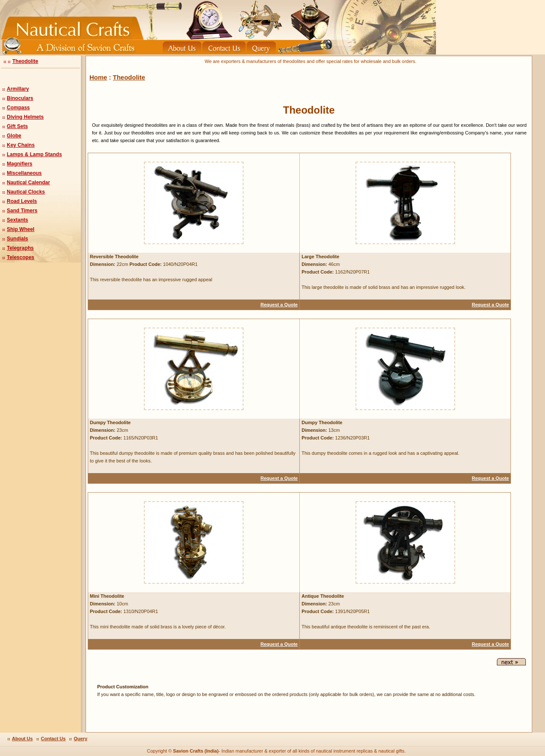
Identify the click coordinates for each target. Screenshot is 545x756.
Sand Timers (22, 211)
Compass (18, 108)
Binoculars (20, 98)
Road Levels (22, 201)
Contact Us (53, 739)
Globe (14, 136)
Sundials (17, 239)
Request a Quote (279, 305)
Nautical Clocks (26, 192)
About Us (22, 739)
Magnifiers (20, 164)
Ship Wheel (21, 229)
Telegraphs (20, 248)
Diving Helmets (25, 117)
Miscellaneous (24, 173)
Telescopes (20, 257)
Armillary (18, 89)
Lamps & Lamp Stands (34, 154)
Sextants (17, 220)
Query (80, 739)
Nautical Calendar (28, 183)
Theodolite (25, 61)
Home (98, 77)
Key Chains (21, 145)
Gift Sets (17, 126)
